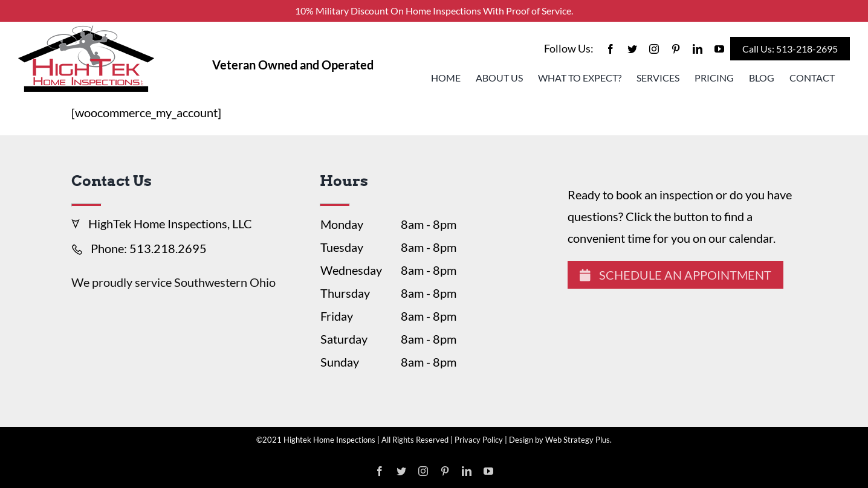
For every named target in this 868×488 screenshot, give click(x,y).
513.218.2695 (168, 248)
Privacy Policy (479, 440)
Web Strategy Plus (578, 440)
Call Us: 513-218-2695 (790, 49)
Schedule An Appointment (675, 275)
